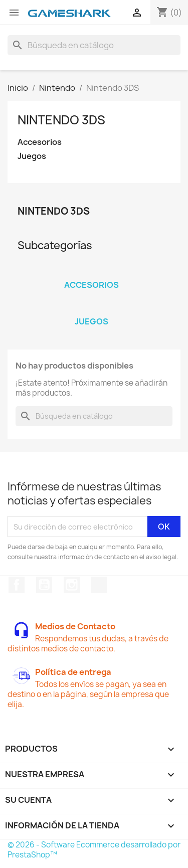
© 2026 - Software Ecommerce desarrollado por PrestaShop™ (94, 850)
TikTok (99, 585)
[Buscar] (94, 45)
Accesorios (40, 142)
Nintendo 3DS (61, 120)
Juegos (32, 156)
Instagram (72, 585)
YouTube (44, 585)
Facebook (17, 585)
